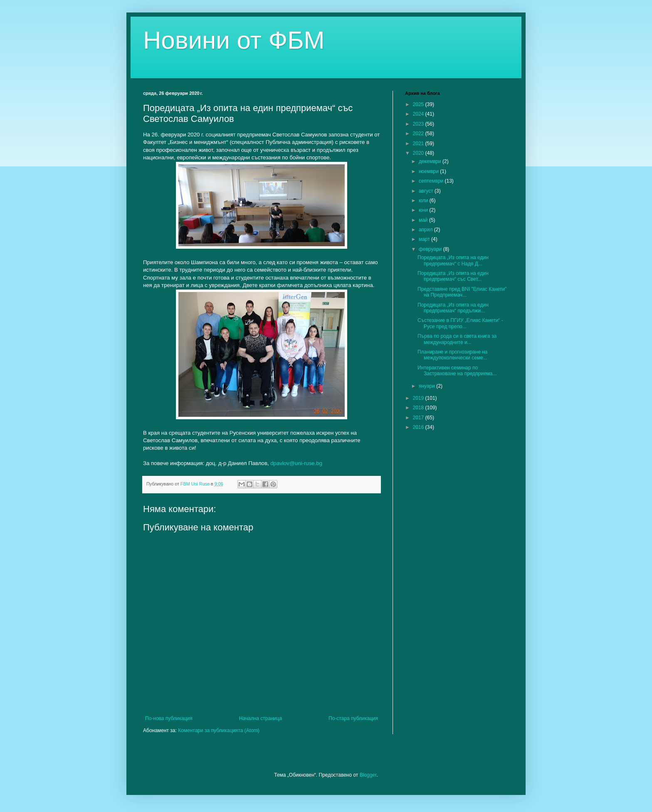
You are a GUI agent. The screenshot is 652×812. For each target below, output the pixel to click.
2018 (419, 408)
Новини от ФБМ (234, 40)
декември (431, 161)
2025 (419, 104)
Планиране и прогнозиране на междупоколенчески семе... (453, 355)
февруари (431, 249)
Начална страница (261, 718)
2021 (419, 144)
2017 (419, 418)
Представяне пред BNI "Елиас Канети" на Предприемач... (462, 292)
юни (424, 210)
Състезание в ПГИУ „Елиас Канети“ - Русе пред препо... (460, 323)
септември (432, 181)
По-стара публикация (353, 718)
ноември (429, 171)
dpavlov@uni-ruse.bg (296, 463)
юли (424, 201)
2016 (419, 427)
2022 (419, 134)
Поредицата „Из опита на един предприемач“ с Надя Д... (453, 260)
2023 (419, 124)
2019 (419, 398)
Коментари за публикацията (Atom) (219, 730)
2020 (419, 153)
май (424, 220)
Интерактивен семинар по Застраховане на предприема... (457, 371)
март (425, 239)
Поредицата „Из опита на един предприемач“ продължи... (453, 308)
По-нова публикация (169, 718)
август (427, 191)
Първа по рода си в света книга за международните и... (457, 339)
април (426, 230)
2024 (419, 114)
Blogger (368, 775)
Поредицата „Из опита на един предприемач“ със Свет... (453, 276)
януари (427, 386)
